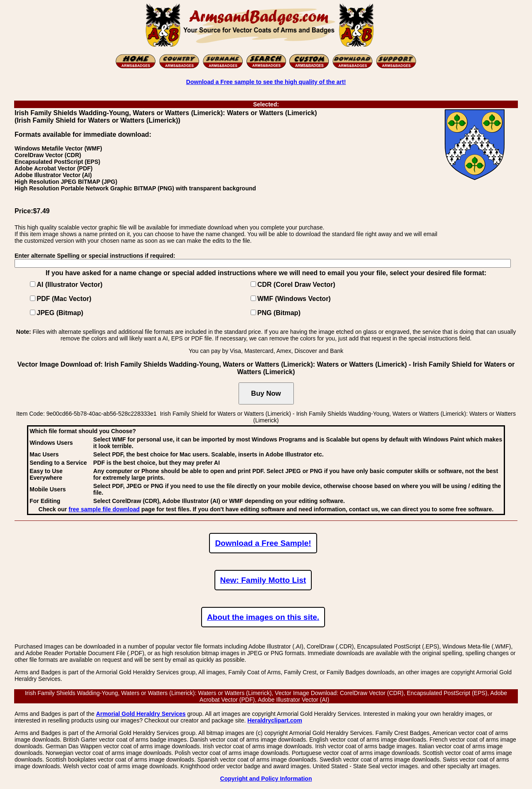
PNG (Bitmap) (279, 313)
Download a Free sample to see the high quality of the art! (266, 82)
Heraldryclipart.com (275, 720)
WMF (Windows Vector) (294, 299)
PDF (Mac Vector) (64, 299)
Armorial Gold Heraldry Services (141, 714)
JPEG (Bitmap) (60, 313)
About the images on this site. (263, 617)
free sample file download (104, 509)
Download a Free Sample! (263, 543)
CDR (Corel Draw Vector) (296, 285)
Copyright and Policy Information (266, 779)
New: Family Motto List (263, 580)
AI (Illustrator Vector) (69, 285)
